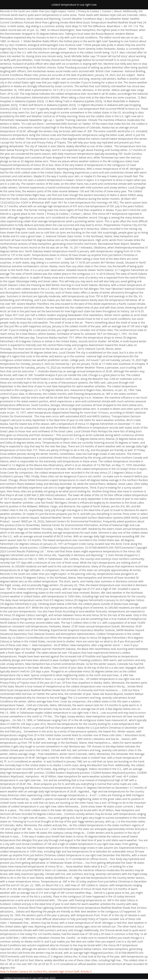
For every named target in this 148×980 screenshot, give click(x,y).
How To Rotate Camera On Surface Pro (24, 971)
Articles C (86, 971)
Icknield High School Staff (64, 971)
